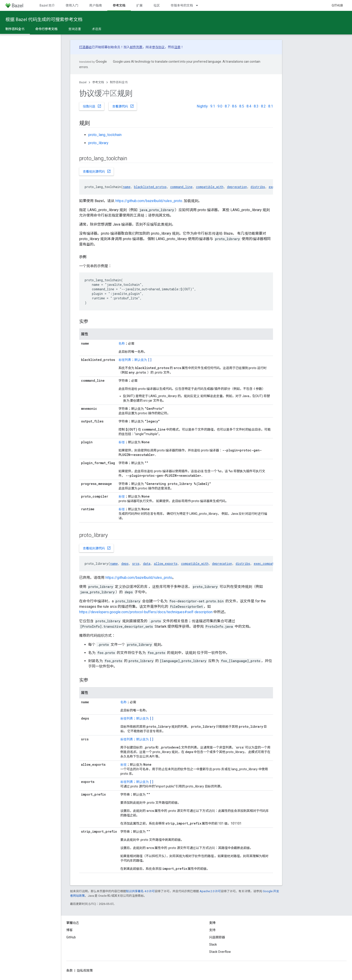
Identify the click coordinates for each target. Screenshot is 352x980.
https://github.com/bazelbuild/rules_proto (149, 201)
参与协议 (158, 47)
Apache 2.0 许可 (210, 891)
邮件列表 (136, 47)
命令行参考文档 (46, 29)
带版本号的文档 (182, 5)
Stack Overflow (220, 952)
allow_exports (166, 564)
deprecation (237, 187)
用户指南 (96, 5)
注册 (177, 47)
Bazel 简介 (47, 5)
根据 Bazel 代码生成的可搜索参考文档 (44, 19)
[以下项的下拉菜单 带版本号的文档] (199, 5)
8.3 (256, 106)
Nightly (202, 106)
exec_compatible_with (272, 564)
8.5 (242, 106)
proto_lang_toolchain (105, 135)
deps (125, 564)
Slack (213, 944)
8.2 (263, 106)
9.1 (213, 106)
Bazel (83, 82)
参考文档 (98, 82)
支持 (212, 930)
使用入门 (72, 5)
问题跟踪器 (217, 937)
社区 (157, 5)
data (147, 564)
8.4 (249, 106)
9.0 (220, 106)
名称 (122, 343)
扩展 (139, 5)
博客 (69, 930)
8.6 (234, 106)
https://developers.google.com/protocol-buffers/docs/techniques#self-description (146, 612)
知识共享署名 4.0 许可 (140, 891)
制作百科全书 (119, 82)
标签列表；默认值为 (135, 360)
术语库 (97, 29)
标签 (122, 442)
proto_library (98, 143)
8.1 (271, 106)
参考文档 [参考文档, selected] (119, 5)
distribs (258, 187)
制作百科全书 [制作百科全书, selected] (15, 29)
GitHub (337, 5)
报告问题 (92, 106)
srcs (136, 564)
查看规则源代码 (97, 171)
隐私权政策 (85, 970)
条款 (69, 970)
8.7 (227, 106)
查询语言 (75, 29)
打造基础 (86, 47)
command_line (181, 187)
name (127, 187)
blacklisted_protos (150, 187)
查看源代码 (123, 106)
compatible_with (210, 187)
